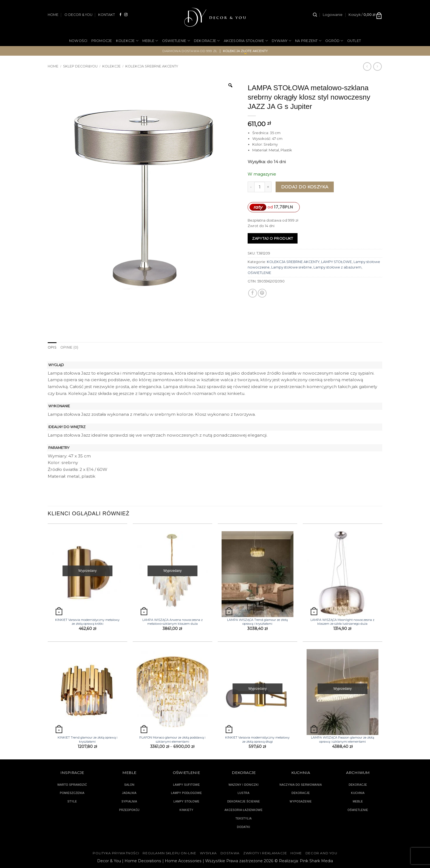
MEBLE (150, 41)
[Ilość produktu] (260, 187)
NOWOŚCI (78, 41)
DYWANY (282, 41)
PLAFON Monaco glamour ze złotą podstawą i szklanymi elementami (172, 739)
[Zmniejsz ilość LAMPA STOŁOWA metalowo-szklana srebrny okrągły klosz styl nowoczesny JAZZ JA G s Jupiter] (251, 187)
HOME (53, 15)
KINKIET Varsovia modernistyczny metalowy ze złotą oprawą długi (257, 739)
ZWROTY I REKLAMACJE (265, 853)
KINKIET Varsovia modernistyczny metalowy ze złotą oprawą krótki (87, 622)
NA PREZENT (308, 41)
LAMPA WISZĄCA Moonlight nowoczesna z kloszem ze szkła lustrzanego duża (342, 622)
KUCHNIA (358, 793)
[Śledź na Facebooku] (121, 15)
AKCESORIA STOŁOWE (246, 41)
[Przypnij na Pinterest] (262, 293)
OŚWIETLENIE (176, 41)
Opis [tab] (52, 347)
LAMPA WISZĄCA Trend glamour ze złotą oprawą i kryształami (257, 622)
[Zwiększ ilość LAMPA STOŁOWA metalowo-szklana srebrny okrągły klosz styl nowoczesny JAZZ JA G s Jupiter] (268, 187)
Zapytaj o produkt (273, 238)
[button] (333, 15)
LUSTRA (244, 793)
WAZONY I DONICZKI (244, 785)
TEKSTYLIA (244, 818)
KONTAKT (107, 15)
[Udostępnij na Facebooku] (253, 293)
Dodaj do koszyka (305, 187)
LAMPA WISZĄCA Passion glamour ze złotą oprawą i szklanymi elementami (343, 739)
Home (53, 66)
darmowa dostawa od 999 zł (190, 51)
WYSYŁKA (208, 853)
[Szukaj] (315, 15)
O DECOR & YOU (78, 15)
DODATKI (244, 827)
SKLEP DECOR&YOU (80, 66)
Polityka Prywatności (116, 853)
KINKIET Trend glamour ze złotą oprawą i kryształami (87, 739)
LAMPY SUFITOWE (186, 785)
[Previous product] (377, 66)
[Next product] (367, 66)
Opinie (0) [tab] (69, 347)
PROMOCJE (102, 41)
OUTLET (354, 41)
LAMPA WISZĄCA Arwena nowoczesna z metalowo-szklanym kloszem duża (172, 622)
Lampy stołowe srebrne (292, 267)
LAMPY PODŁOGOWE (186, 793)
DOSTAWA (230, 853)
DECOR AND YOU (321, 853)
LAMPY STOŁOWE (336, 262)
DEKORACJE (207, 41)
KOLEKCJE (127, 41)
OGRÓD (334, 41)
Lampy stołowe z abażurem (337, 267)
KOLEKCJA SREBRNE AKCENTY (152, 66)
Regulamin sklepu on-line (169, 853)
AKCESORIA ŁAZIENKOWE (244, 810)
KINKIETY (187, 810)
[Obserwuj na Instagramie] (126, 15)
